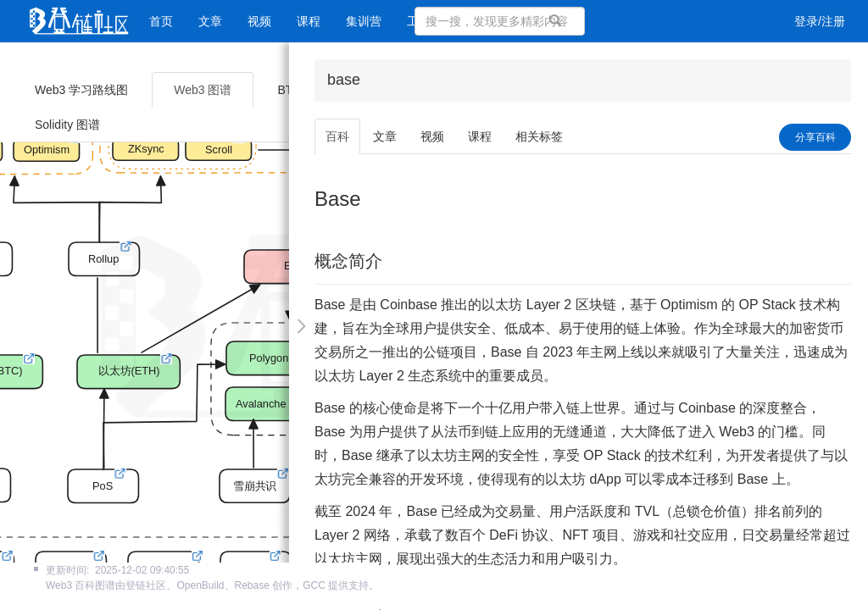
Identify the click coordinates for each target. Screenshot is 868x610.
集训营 (364, 21)
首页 (161, 21)
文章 (210, 21)
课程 (309, 21)
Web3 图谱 (203, 90)
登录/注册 (820, 21)
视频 (259, 21)
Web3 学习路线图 (81, 90)
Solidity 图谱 (67, 125)
